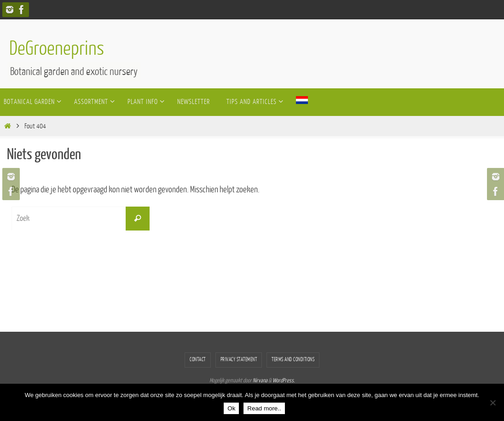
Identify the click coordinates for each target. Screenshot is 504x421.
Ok (231, 408)
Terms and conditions (293, 360)
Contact (198, 360)
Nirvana (260, 381)
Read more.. (264, 408)
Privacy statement (239, 360)
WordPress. (284, 381)
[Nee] (492, 403)
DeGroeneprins (57, 49)
